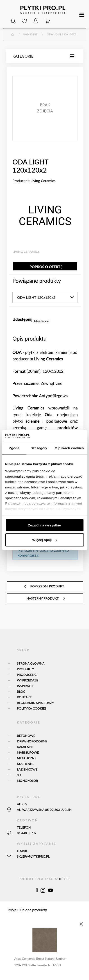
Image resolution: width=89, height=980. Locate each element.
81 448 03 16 (26, 833)
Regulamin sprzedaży (35, 703)
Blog (21, 691)
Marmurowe (28, 752)
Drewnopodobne (32, 741)
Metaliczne (27, 758)
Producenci (27, 675)
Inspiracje (26, 686)
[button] (13, 21)
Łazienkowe (27, 769)
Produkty (25, 669)
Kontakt (24, 697)
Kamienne (25, 747)
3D (19, 775)
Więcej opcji (45, 540)
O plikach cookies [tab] (69, 448)
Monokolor (27, 781)
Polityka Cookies (32, 708)
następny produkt (46, 598)
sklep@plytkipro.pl (33, 856)
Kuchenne (26, 764)
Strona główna (31, 663)
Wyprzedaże (27, 680)
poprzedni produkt (44, 586)
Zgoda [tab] (14, 448)
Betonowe (26, 736)
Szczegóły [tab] (39, 448)
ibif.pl (65, 879)
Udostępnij (41, 321)
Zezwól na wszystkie (45, 525)
